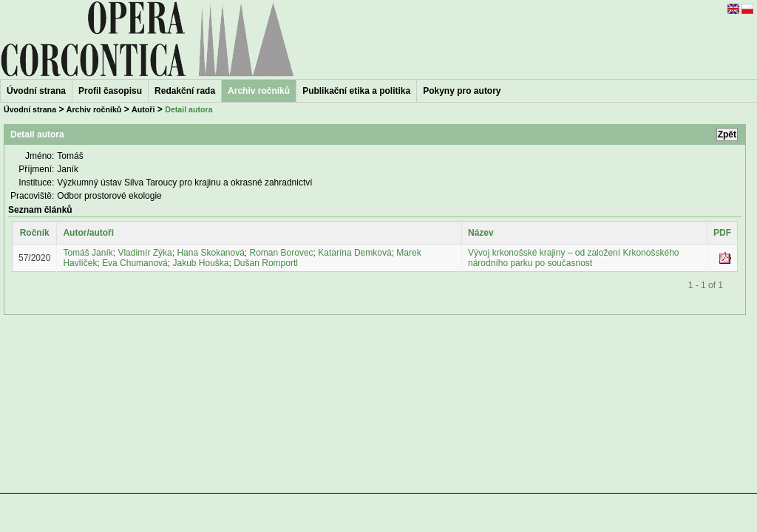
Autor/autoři (88, 233)
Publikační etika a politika (356, 91)
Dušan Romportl (266, 263)
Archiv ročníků (94, 109)
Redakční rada (185, 91)
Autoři (143, 109)
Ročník (35, 233)
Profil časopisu (110, 91)
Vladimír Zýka (145, 253)
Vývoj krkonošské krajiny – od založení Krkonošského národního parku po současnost (573, 258)
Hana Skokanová (210, 253)
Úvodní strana (36, 91)
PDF (722, 233)
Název (481, 233)
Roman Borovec (282, 253)
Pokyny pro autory (462, 91)
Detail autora (189, 109)
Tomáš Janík (88, 253)
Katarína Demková (354, 253)
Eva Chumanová (135, 263)
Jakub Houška (200, 263)
